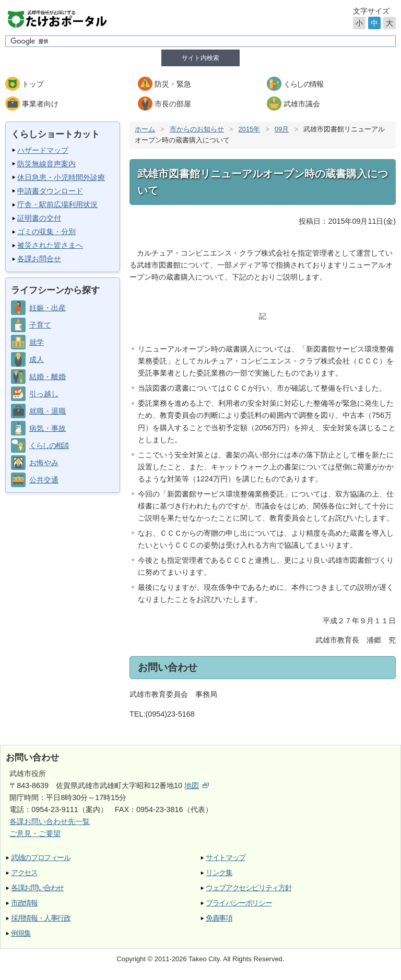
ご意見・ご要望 (35, 833)
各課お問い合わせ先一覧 (50, 821)
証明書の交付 (39, 218)
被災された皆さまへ (50, 245)
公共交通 (44, 480)
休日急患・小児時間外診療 (61, 177)
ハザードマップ (43, 150)
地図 (197, 785)
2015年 (249, 129)
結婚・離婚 (48, 377)
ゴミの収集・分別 (46, 232)
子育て (40, 325)
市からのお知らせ (197, 129)
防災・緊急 (173, 84)
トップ (33, 84)
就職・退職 (48, 411)
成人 (37, 359)
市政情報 (24, 903)
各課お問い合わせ (37, 888)
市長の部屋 (173, 104)
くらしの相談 (49, 445)
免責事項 (219, 918)
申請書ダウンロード (50, 191)
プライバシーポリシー (239, 903)
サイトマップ (226, 858)
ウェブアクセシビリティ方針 (249, 888)
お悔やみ (44, 463)
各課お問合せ (39, 259)
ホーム (145, 129)
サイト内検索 (200, 58)
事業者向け (40, 104)
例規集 (21, 933)
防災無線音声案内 (46, 164)
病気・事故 (48, 428)
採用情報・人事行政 (41, 918)
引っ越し (44, 394)
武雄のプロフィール (41, 858)
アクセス (24, 873)
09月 (282, 129)
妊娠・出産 (48, 308)
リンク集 (219, 873)
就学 (37, 342)
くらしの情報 (303, 84)
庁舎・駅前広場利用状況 (57, 204)
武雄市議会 (302, 104)
